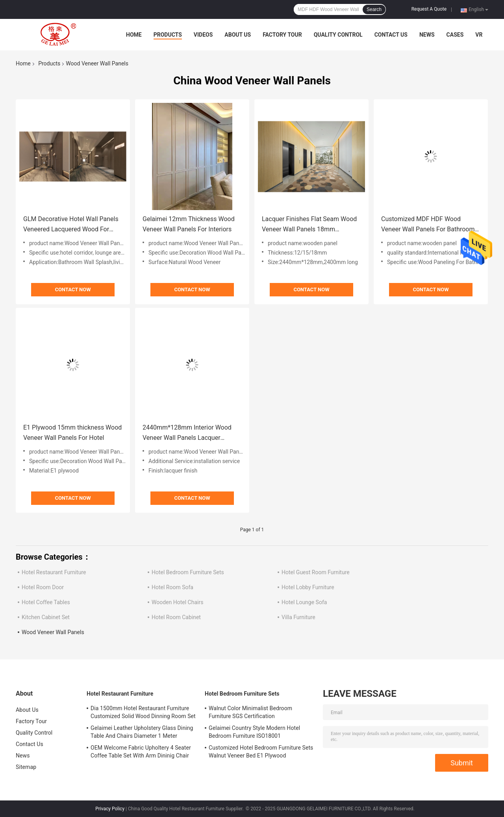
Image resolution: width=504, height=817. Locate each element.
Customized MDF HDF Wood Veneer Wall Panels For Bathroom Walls (428, 225)
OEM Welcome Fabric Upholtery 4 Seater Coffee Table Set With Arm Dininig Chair (141, 752)
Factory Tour (282, 35)
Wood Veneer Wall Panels (53, 632)
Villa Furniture (298, 617)
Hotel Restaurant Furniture (54, 572)
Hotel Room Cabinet (176, 617)
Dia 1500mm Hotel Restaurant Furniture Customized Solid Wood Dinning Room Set (143, 712)
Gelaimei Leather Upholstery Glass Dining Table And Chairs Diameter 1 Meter (142, 732)
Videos (203, 35)
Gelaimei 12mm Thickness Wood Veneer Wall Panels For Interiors (189, 224)
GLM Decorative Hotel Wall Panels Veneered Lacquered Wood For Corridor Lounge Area (71, 225)
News (427, 35)
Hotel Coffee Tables (46, 602)
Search (374, 9)
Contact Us (391, 35)
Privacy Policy (110, 809)
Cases (455, 35)
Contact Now (73, 289)
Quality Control (338, 35)
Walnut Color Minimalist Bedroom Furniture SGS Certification (250, 712)
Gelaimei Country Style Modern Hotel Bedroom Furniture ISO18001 (254, 732)
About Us (238, 35)
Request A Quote (429, 9)
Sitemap (26, 767)
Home (134, 35)
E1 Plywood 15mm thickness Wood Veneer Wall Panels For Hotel (72, 433)
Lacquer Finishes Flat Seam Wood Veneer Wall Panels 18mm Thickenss (309, 225)
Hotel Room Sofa (172, 587)
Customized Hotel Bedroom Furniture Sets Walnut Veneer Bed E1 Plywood (261, 752)
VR (479, 35)
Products (168, 35)
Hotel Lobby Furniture (308, 587)
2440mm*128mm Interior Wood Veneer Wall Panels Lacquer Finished (187, 433)
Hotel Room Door (43, 587)
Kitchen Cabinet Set (46, 617)
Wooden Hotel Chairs (177, 602)
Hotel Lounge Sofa (304, 602)
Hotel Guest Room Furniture (316, 572)
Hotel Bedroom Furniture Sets (188, 572)
